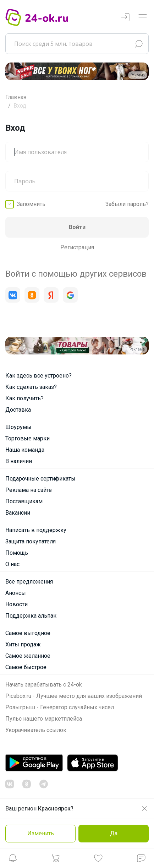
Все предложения (29, 582)
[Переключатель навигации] (143, 18)
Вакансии (18, 513)
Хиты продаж (23, 644)
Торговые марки (27, 438)
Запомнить (31, 204)
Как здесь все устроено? (38, 376)
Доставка (18, 410)
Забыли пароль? (127, 204)
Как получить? (24, 398)
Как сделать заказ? (31, 387)
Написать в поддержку (36, 530)
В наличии (19, 461)
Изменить (41, 833)
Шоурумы (18, 427)
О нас (12, 564)
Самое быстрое (26, 667)
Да (114, 833)
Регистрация (77, 247)
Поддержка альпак (31, 616)
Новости (16, 604)
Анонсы (16, 593)
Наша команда (25, 450)
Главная (16, 97)
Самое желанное (28, 656)
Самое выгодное (28, 633)
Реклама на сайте (29, 490)
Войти (77, 227)
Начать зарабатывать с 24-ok (44, 685)
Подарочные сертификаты (40, 479)
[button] (13, 860)
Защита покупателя (31, 541)
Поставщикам (24, 501)
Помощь (17, 553)
